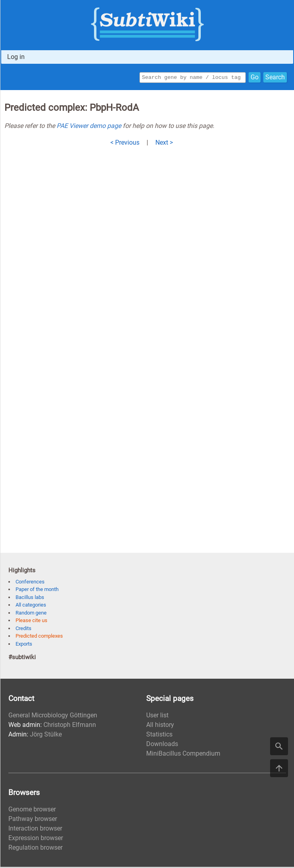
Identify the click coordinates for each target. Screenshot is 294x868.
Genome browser (32, 810)
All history (160, 726)
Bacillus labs (30, 598)
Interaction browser (35, 830)
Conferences (30, 583)
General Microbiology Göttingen (53, 716)
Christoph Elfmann (70, 726)
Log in (16, 57)
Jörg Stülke (46, 735)
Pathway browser (33, 820)
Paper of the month (37, 590)
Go (255, 78)
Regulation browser (35, 849)
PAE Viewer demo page (89, 127)
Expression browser (36, 839)
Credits (24, 629)
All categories (31, 606)
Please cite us (31, 622)
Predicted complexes (39, 637)
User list (157, 716)
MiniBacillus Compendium (183, 755)
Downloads (162, 745)
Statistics (159, 735)
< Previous (125, 144)
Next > (164, 144)
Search (275, 78)
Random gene (31, 614)
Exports (24, 645)
